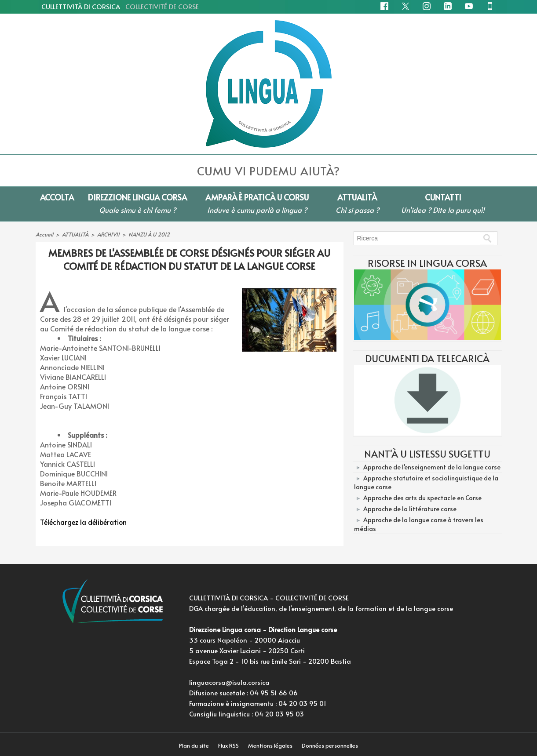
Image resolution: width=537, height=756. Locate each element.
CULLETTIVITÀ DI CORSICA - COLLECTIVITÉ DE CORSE (269, 598)
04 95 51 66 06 (274, 692)
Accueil (44, 234)
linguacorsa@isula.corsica (229, 682)
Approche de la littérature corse (409, 507)
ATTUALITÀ (75, 234)
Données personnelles (331, 745)
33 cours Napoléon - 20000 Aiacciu (245, 640)
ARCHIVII (108, 234)
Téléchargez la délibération (84, 522)
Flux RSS (229, 745)
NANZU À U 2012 (148, 234)
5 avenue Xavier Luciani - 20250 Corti (247, 650)
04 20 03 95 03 (279, 714)
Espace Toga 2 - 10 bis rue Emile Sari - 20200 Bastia (270, 661)
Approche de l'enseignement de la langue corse (431, 467)
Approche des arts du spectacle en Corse (422, 496)
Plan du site (193, 745)
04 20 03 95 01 (302, 703)
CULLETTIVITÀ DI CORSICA (120, 6)
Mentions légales (271, 745)
